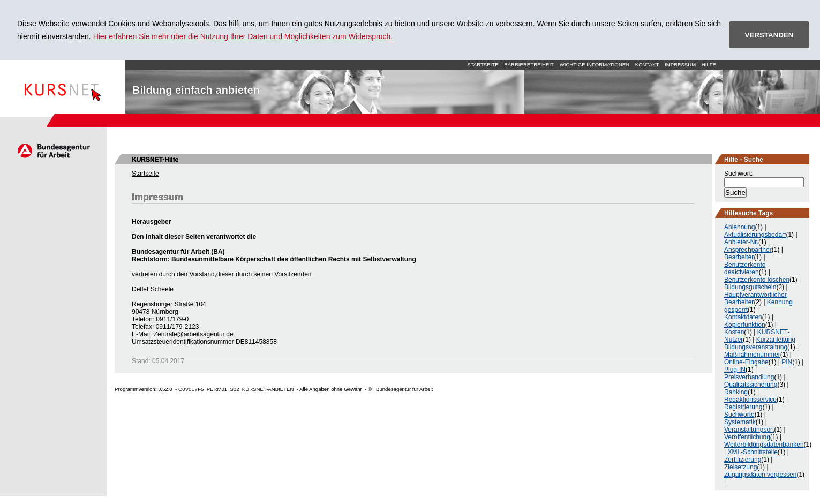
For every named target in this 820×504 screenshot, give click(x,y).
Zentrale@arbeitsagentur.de (194, 334)
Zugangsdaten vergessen (760, 475)
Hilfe (709, 65)
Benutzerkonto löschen (757, 280)
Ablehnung (739, 227)
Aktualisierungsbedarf (755, 235)
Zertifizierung (743, 460)
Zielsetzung (740, 467)
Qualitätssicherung (751, 385)
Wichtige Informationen (595, 65)
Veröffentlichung (747, 437)
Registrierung (743, 407)
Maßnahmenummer (752, 355)
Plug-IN (735, 370)
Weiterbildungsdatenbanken (764, 445)
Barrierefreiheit (529, 65)
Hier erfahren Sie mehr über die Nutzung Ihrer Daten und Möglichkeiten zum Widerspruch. (243, 36)
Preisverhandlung (749, 377)
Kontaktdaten (743, 317)
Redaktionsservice (750, 400)
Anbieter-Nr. (741, 242)
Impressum (680, 65)
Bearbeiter (739, 257)
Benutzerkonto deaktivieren (745, 268)
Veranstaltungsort (749, 430)
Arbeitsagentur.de (53, 151)
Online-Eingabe (746, 362)
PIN (787, 362)
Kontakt (647, 65)
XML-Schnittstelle (752, 452)
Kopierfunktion (745, 325)
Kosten (734, 332)
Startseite (63, 87)
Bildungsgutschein (750, 287)
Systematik (740, 422)
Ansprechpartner (748, 250)
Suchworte (739, 415)
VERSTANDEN (769, 35)
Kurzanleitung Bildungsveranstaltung (760, 343)
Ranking (736, 392)
